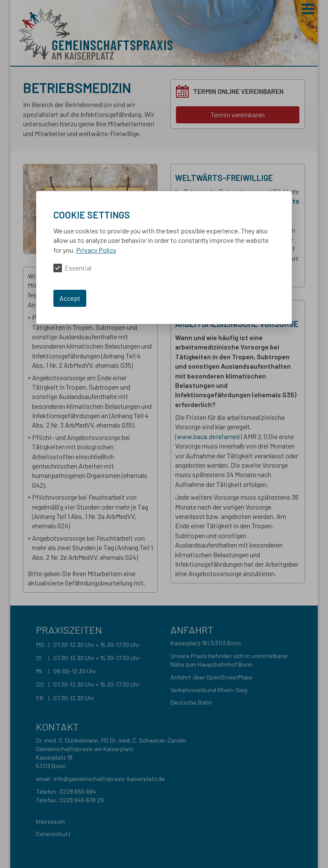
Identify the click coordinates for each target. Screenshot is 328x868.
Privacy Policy (96, 250)
